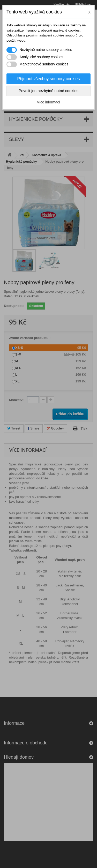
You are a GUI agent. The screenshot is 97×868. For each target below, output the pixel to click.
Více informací (48, 102)
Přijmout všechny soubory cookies (49, 79)
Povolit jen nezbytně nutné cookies (48, 91)
